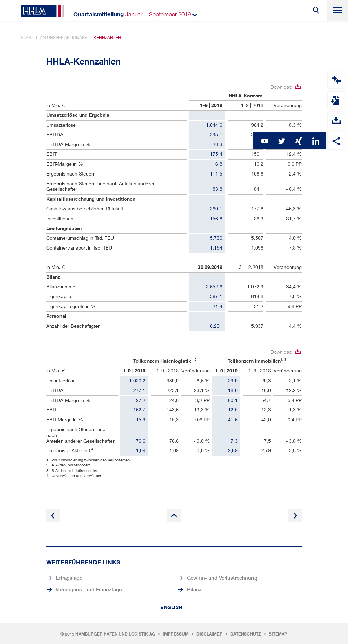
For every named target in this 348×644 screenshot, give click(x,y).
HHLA (42, 11)
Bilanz (194, 589)
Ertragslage (69, 578)
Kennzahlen (107, 38)
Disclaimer (210, 634)
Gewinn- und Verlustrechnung (222, 578)
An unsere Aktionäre (64, 38)
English (171, 607)
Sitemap (278, 634)
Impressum (176, 634)
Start (27, 38)
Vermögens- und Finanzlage (89, 589)
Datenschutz (246, 634)
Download (281, 87)
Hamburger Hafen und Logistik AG (115, 634)
